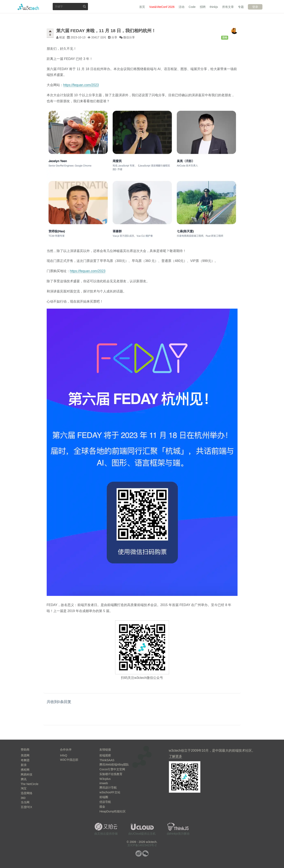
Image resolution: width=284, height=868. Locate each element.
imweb (104, 783)
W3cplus (105, 779)
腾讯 (24, 779)
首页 (142, 7)
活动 (182, 7)
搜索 (84, 6)
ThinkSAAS (107, 760)
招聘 (203, 7)
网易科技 (27, 774)
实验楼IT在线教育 (111, 774)
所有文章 (228, 7)
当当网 (25, 802)
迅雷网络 (27, 793)
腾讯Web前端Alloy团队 (114, 765)
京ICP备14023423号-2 (142, 845)
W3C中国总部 (69, 760)
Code (192, 7)
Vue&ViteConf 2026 (162, 7)
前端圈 (104, 797)
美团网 (25, 755)
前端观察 (105, 755)
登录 (255, 7)
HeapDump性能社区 (113, 811)
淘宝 (24, 788)
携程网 (25, 770)
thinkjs (214, 7)
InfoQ (63, 755)
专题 (241, 7)
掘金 (102, 807)
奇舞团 (25, 760)
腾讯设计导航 (108, 788)
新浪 (24, 765)
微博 (139, 853)
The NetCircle (30, 784)
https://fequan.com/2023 (81, 85)
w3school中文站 (110, 792)
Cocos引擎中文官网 (112, 769)
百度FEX (26, 807)
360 (23, 798)
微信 (145, 853)
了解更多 (176, 756)
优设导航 (105, 802)
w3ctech (28, 7)
